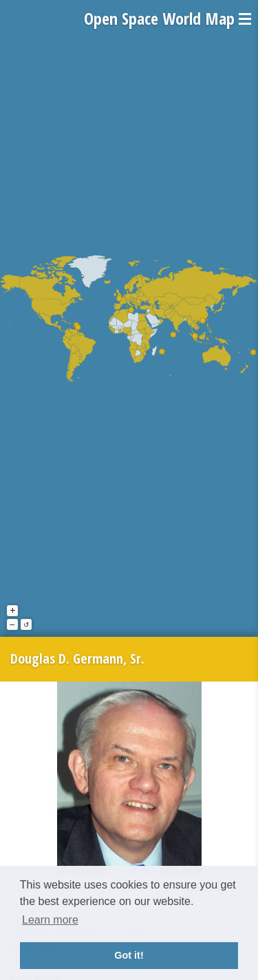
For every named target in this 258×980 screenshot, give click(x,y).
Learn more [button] (50, 920)
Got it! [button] (129, 955)
